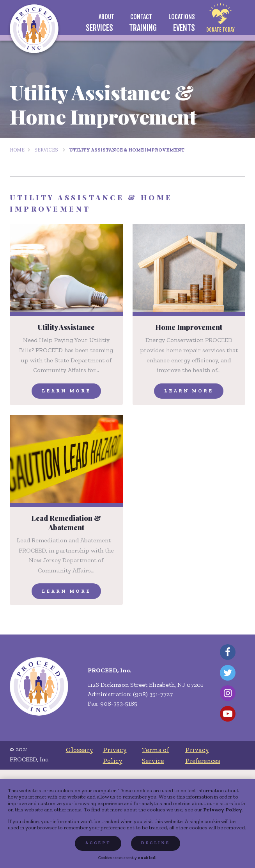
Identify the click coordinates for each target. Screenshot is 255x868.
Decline (156, 843)
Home (17, 150)
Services (46, 150)
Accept (98, 843)
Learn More (66, 391)
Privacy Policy (223, 809)
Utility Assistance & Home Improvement (127, 150)
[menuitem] (106, 17)
